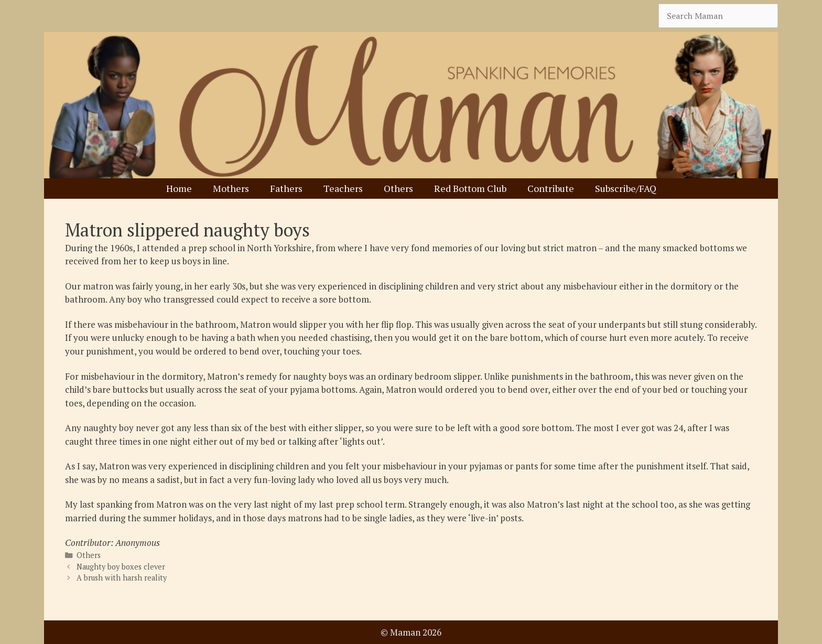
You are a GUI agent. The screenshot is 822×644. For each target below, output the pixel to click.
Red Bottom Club (470, 188)
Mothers (231, 188)
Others (398, 188)
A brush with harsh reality (122, 578)
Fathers (286, 188)
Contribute (551, 188)
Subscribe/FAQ (626, 188)
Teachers (343, 188)
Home (179, 188)
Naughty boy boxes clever (121, 567)
